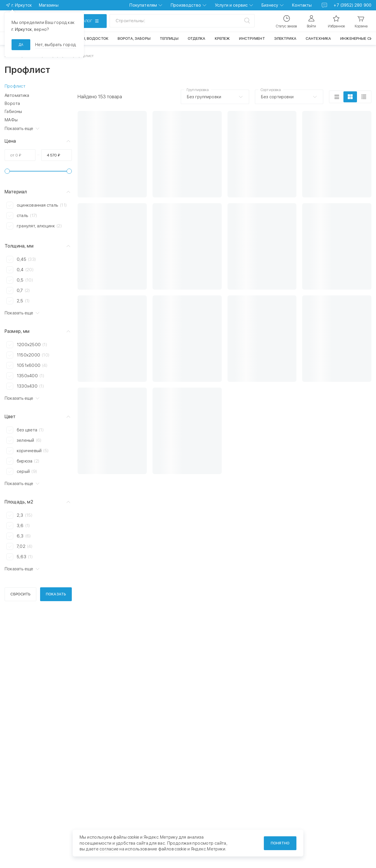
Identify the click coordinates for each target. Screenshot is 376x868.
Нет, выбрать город (56, 45)
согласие (109, 849)
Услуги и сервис (231, 5)
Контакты (302, 5)
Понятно (280, 843)
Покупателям (143, 5)
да (21, 45)
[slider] (7, 171)
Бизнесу (270, 5)
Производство (186, 5)
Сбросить (20, 594)
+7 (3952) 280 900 (352, 5)
